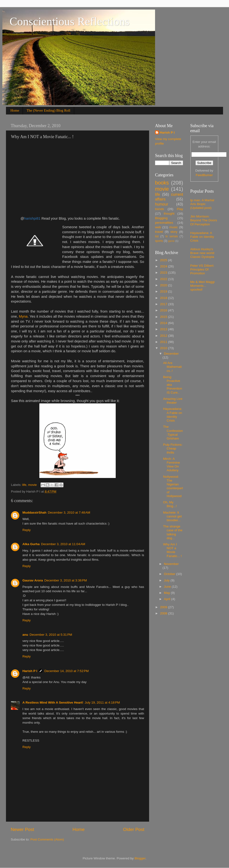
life (24, 485)
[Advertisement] (51, 178)
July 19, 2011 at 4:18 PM (102, 703)
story (174, 232)
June (168, 587)
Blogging (161, 218)
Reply (27, 530)
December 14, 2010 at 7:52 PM (67, 671)
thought (169, 214)
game (171, 241)
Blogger (140, 858)
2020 (164, 285)
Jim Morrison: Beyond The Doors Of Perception (204, 220)
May (167, 593)
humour (162, 204)
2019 (164, 291)
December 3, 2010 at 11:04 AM (63, 544)
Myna (23, 316)
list (157, 236)
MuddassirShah (34, 513)
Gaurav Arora (33, 580)
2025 (164, 260)
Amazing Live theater (173, 401)
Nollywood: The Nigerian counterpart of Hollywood (173, 486)
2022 (164, 279)
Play (180, 209)
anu (25, 635)
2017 (164, 304)
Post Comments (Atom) (47, 839)
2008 (164, 613)
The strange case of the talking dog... (173, 532)
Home (15, 110)
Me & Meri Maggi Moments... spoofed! (203, 286)
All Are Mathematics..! (172, 367)
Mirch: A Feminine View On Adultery (172, 465)
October (170, 574)
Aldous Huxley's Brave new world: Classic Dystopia (203, 253)
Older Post (134, 829)
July (167, 580)
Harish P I (30, 671)
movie (32, 485)
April (168, 599)
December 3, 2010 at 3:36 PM (66, 580)
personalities (164, 223)
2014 (164, 323)
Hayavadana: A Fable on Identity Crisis (173, 415)
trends (160, 209)
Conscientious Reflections (70, 21)
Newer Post (22, 829)
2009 (164, 607)
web (158, 227)
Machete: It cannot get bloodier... (172, 516)
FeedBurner (204, 175)
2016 (164, 310)
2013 (164, 329)
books (162, 183)
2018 (164, 298)
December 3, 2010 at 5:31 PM (51, 635)
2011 (164, 342)
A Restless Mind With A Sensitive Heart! (53, 703)
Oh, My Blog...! (170, 504)
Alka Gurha (31, 544)
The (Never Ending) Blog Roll (48, 110)
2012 (164, 336)
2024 (164, 266)
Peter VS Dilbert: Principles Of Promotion (202, 269)
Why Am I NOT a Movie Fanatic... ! (172, 550)
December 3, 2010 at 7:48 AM (69, 513)
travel (159, 232)
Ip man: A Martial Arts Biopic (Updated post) (202, 204)
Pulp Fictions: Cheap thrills (173, 448)
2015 (164, 317)
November (171, 564)
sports (159, 241)
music (174, 227)
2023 (164, 273)
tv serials (172, 236)
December (171, 354)
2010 (164, 348)
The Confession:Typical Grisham (173, 433)
